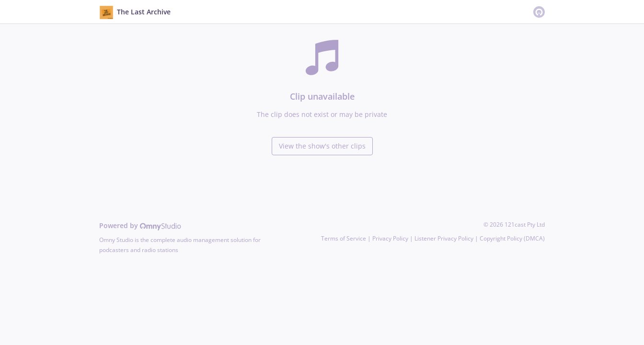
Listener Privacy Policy (444, 238)
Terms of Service (344, 238)
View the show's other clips (322, 146)
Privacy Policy (390, 238)
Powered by (140, 225)
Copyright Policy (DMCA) (512, 238)
